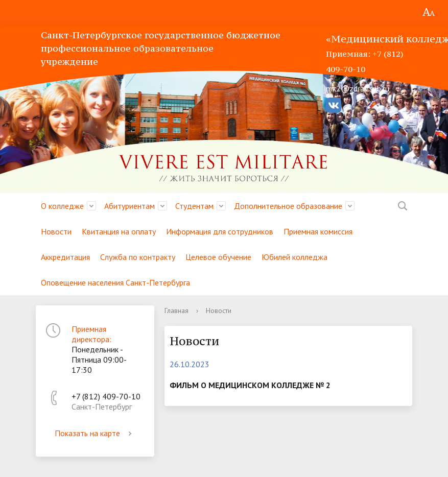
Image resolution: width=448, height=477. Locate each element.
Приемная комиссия (318, 231)
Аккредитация (65, 257)
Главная (176, 311)
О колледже (62, 206)
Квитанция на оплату (119, 231)
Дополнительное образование (288, 206)
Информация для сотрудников (220, 231)
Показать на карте (95, 433)
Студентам (194, 206)
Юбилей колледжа (294, 257)
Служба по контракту (138, 257)
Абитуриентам (129, 206)
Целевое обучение (218, 257)
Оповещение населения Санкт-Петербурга (115, 282)
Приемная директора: (91, 334)
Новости (56, 231)
